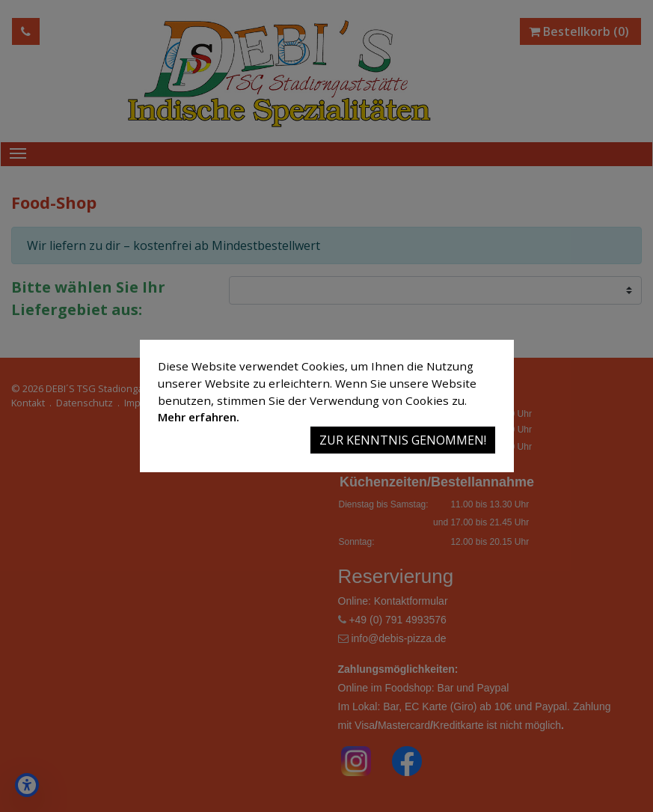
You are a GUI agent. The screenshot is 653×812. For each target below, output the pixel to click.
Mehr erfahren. (199, 417)
